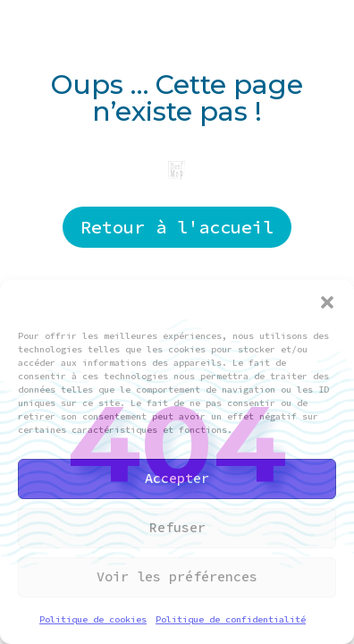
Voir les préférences (177, 576)
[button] (327, 302)
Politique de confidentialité (231, 619)
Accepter (177, 478)
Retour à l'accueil (177, 227)
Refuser (177, 527)
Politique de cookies (93, 619)
